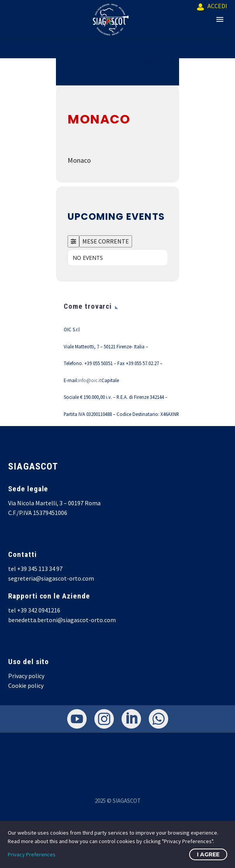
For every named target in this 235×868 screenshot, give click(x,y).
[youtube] (77, 719)
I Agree (208, 854)
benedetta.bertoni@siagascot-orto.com (62, 620)
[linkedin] (131, 719)
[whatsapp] (158, 719)
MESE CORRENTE (106, 241)
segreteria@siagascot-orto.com (51, 578)
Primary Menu (220, 19)
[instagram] (104, 719)
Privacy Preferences (32, 854)
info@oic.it (90, 380)
